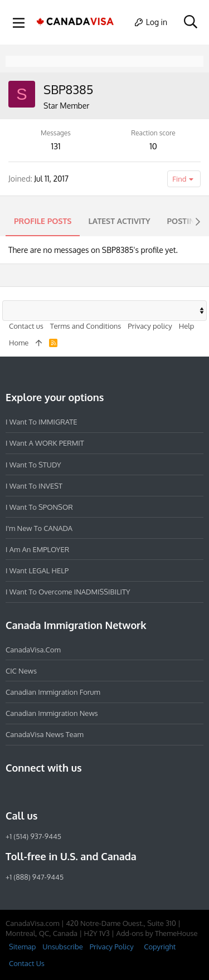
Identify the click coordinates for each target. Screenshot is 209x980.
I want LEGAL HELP (37, 571)
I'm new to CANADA (39, 528)
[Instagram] (32, 792)
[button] (19, 22)
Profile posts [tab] (43, 221)
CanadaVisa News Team (45, 734)
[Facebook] (12, 792)
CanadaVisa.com (33, 650)
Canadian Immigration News (52, 713)
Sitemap (22, 947)
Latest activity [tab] (119, 221)
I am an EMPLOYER (37, 549)
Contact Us (27, 963)
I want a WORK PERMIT (45, 443)
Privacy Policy (112, 947)
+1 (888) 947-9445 (35, 877)
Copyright (160, 947)
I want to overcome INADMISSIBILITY (68, 592)
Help (187, 326)
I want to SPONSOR (39, 507)
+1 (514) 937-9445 (33, 836)
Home (19, 343)
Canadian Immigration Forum (53, 692)
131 (55, 146)
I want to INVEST (34, 486)
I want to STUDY (33, 465)
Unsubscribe (62, 947)
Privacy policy (150, 326)
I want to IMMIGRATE (42, 422)
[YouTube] (93, 792)
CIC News (21, 671)
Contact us (26, 326)
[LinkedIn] (52, 792)
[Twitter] (72, 792)
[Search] (190, 22)
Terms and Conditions (86, 326)
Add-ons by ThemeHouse (157, 933)
